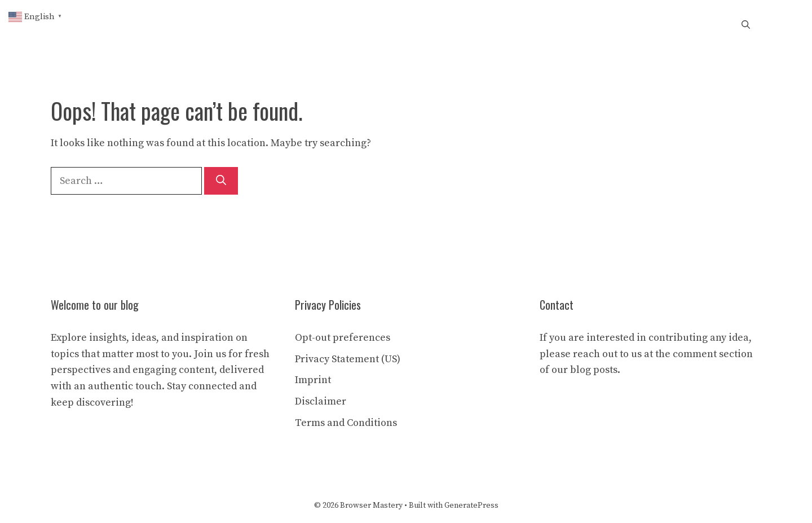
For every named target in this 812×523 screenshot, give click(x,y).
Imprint (313, 380)
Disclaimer (321, 401)
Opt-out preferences (343, 338)
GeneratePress (471, 506)
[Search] (221, 181)
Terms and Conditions (346, 423)
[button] (746, 25)
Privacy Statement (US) (348, 359)
